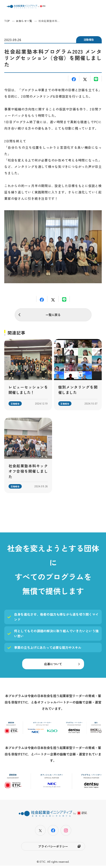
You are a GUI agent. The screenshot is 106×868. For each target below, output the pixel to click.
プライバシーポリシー (53, 849)
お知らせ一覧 (24, 21)
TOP (7, 21)
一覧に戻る (53, 315)
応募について (53, 666)
